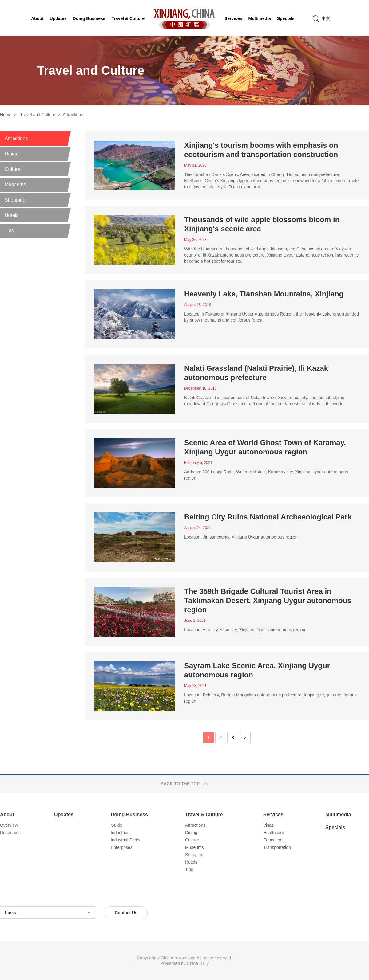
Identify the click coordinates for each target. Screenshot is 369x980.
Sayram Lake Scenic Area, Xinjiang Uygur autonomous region (257, 670)
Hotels (191, 862)
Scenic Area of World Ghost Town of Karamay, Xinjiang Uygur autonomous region (265, 447)
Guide (116, 825)
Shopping (194, 855)
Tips (189, 869)
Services (273, 815)
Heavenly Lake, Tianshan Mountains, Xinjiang (264, 294)
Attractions (73, 115)
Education (273, 840)
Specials (335, 827)
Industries (120, 833)
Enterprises (122, 847)
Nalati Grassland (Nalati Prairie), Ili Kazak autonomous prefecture (256, 373)
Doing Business (129, 815)
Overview (9, 825)
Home (6, 115)
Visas (268, 825)
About (7, 815)
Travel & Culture (204, 815)
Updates (64, 815)
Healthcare (274, 833)
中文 (326, 18)
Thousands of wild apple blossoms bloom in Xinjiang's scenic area (262, 224)
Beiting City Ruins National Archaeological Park (268, 517)
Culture (192, 840)
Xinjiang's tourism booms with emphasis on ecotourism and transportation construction (261, 150)
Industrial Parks (125, 840)
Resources (10, 833)
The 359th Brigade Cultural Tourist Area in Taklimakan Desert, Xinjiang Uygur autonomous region (268, 600)
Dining (191, 833)
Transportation (277, 847)
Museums (194, 847)
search (316, 18)
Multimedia (338, 815)
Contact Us (126, 913)
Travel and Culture (38, 115)
